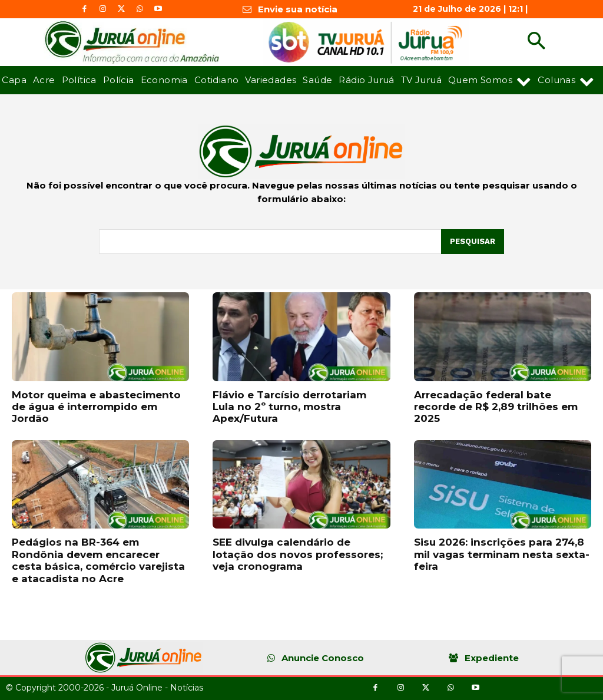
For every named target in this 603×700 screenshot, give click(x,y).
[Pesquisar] (473, 242)
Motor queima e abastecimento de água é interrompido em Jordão (96, 407)
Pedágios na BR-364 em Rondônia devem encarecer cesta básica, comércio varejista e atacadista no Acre (98, 560)
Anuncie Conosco (323, 658)
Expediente (492, 658)
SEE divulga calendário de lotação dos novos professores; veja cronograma (298, 554)
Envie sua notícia (298, 9)
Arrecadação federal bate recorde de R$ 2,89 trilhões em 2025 (496, 407)
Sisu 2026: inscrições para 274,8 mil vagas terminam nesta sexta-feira (502, 554)
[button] (536, 42)
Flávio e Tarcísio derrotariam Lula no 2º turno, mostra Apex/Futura (289, 407)
